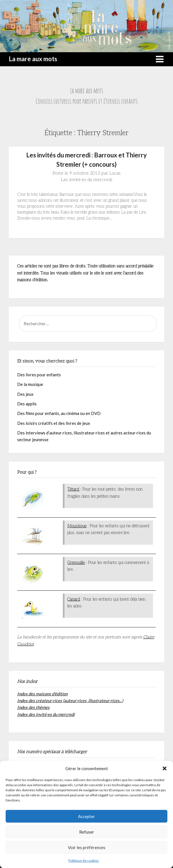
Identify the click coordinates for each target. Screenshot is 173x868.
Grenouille (76, 562)
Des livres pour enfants (39, 375)
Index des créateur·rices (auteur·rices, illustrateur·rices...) (70, 700)
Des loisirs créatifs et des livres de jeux (54, 423)
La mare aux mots (33, 59)
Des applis (27, 404)
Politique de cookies (84, 861)
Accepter (86, 816)
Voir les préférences (87, 847)
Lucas (115, 173)
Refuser (87, 832)
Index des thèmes (33, 707)
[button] (165, 768)
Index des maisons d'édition (42, 694)
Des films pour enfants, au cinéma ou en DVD (59, 413)
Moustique (77, 526)
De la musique (30, 384)
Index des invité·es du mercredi (46, 714)
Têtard (73, 489)
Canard (74, 599)
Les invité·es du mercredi (86, 180)
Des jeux (25, 394)
